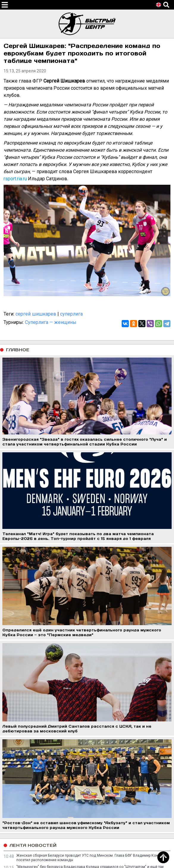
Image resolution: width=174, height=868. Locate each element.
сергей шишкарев (36, 314)
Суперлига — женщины (51, 322)
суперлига (71, 314)
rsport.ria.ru (15, 179)
